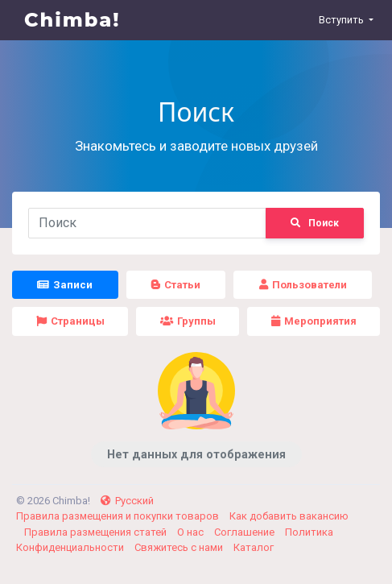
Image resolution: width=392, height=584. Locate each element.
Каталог (254, 547)
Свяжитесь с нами (180, 547)
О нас (192, 532)
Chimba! (72, 20)
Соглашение (246, 532)
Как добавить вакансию (289, 516)
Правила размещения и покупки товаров (119, 516)
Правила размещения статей (97, 532)
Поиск (315, 223)
